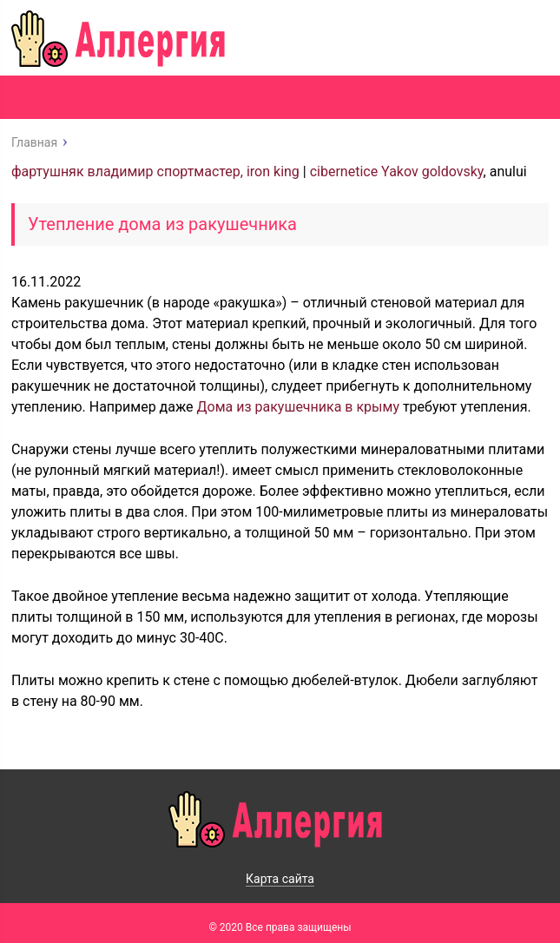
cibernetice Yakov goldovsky (397, 171)
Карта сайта (280, 879)
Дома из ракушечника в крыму (298, 407)
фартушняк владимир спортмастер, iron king (155, 171)
